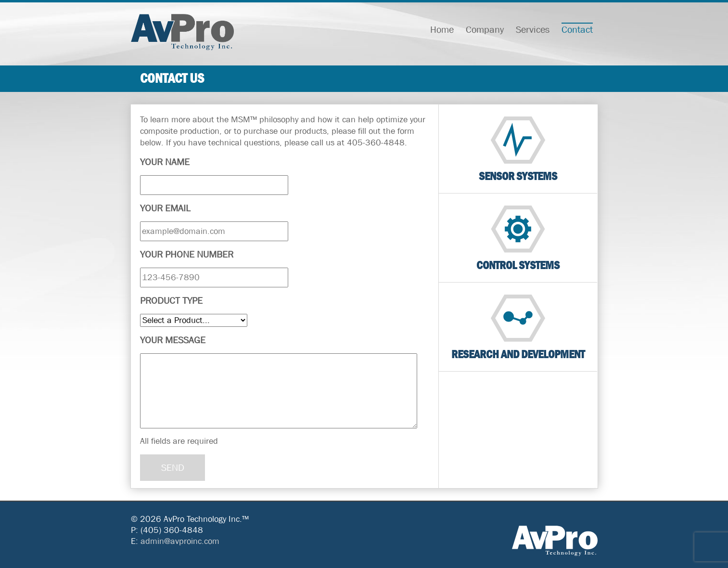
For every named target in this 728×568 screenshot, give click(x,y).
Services (533, 30)
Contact (577, 30)
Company (485, 30)
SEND (173, 468)
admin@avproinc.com (180, 541)
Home (442, 30)
